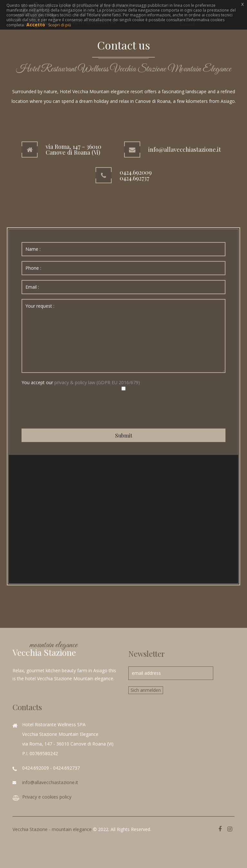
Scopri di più (60, 25)
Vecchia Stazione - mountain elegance (52, 829)
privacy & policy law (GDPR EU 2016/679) (97, 382)
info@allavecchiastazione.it (50, 782)
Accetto (36, 25)
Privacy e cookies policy (47, 797)
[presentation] (70, 410)
